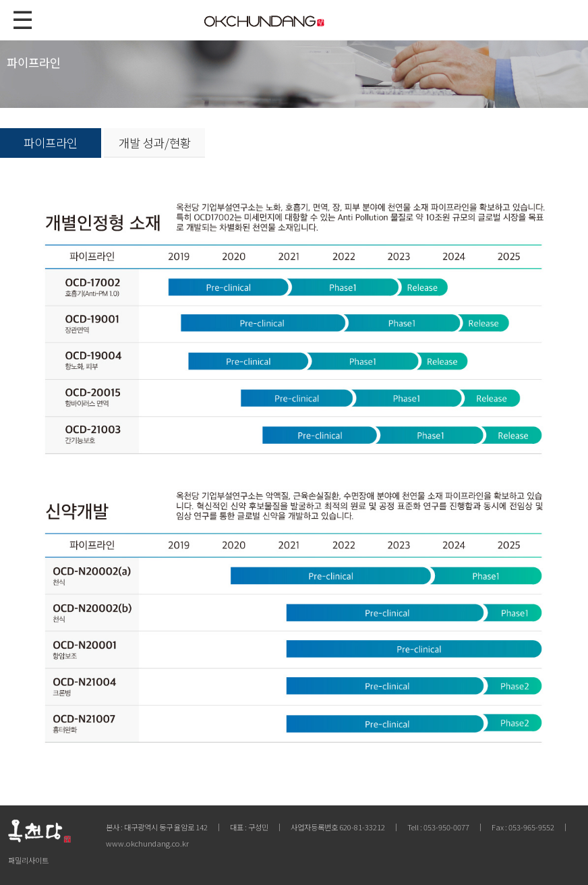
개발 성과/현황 (155, 143)
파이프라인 (51, 143)
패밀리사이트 (28, 860)
